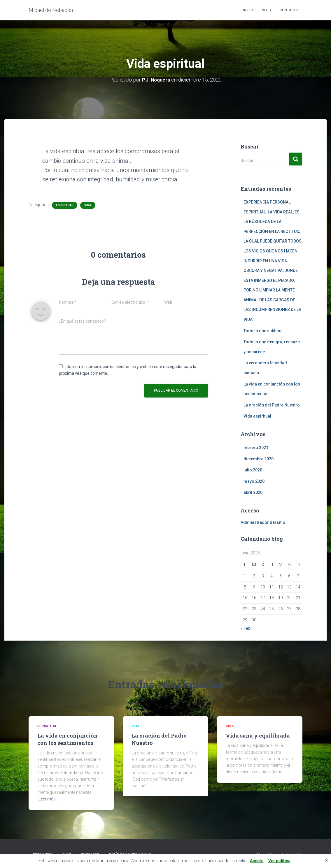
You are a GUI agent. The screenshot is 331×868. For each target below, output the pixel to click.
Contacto (289, 10)
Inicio (248, 10)
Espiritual (65, 205)
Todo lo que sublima (263, 330)
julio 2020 (253, 470)
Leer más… (49, 799)
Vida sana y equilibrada (258, 736)
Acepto (257, 861)
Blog (266, 10)
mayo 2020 (254, 481)
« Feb (246, 628)
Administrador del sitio (263, 522)
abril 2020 (253, 492)
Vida (88, 205)
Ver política (279, 861)
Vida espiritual (257, 416)
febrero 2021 (256, 448)
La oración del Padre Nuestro (272, 405)
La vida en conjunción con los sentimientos (68, 739)
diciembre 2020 (259, 459)
